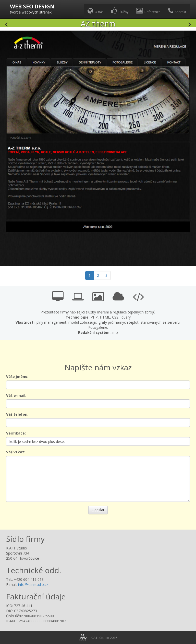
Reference (148, 11)
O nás (96, 11)
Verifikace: (16, 433)
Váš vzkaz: (16, 452)
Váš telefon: (17, 414)
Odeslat (98, 510)
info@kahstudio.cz (33, 584)
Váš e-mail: (16, 395)
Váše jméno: (17, 377)
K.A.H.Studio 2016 (104, 638)
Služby (120, 11)
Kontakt (177, 11)
